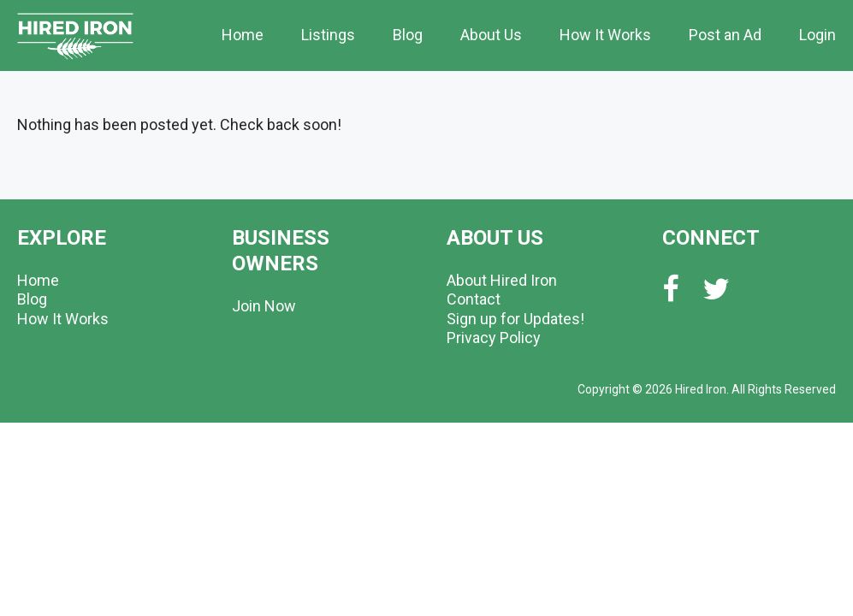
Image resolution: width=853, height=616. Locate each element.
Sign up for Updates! (515, 319)
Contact (474, 299)
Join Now (264, 306)
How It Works (605, 35)
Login (817, 35)
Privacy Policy (494, 338)
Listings (328, 35)
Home (243, 35)
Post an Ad (725, 35)
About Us (491, 35)
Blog (408, 35)
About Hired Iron (502, 280)
